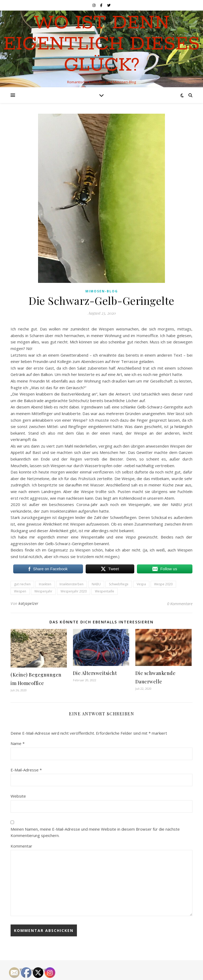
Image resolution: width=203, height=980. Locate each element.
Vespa (141, 584)
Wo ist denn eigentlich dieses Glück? (102, 44)
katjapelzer (29, 603)
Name (18, 743)
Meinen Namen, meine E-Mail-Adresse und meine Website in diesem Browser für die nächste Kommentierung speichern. (95, 832)
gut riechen (22, 584)
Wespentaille (105, 591)
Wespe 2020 (163, 584)
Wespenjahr (43, 591)
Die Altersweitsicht (95, 673)
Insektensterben (71, 584)
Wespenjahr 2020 (74, 591)
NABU (96, 584)
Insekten (45, 584)
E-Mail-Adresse (26, 770)
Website (18, 796)
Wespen (20, 591)
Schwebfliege (119, 584)
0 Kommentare (180, 604)
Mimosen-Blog (102, 291)
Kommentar (21, 846)
